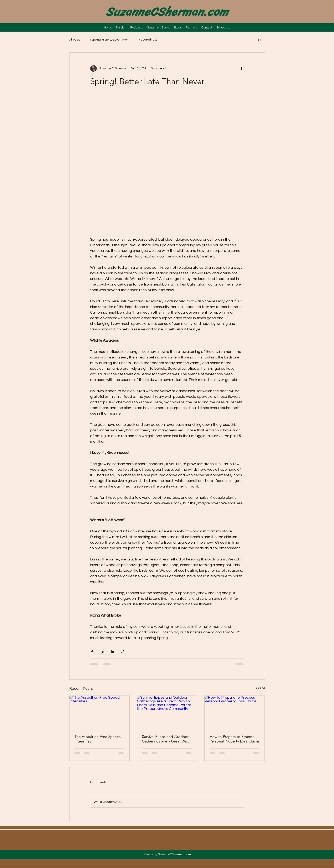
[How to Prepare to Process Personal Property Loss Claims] (235, 713)
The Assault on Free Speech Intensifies (98, 739)
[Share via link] (123, 652)
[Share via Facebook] (92, 652)
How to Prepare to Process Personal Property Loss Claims (235, 739)
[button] (260, 40)
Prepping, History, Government (109, 40)
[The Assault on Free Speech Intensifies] (100, 713)
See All (260, 688)
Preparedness (148, 40)
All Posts (75, 40)
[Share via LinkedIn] (112, 652)
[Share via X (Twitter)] (102, 652)
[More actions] (242, 68)
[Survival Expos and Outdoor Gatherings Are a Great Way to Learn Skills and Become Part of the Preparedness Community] (167, 713)
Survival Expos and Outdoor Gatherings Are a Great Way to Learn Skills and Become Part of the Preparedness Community (165, 739)
